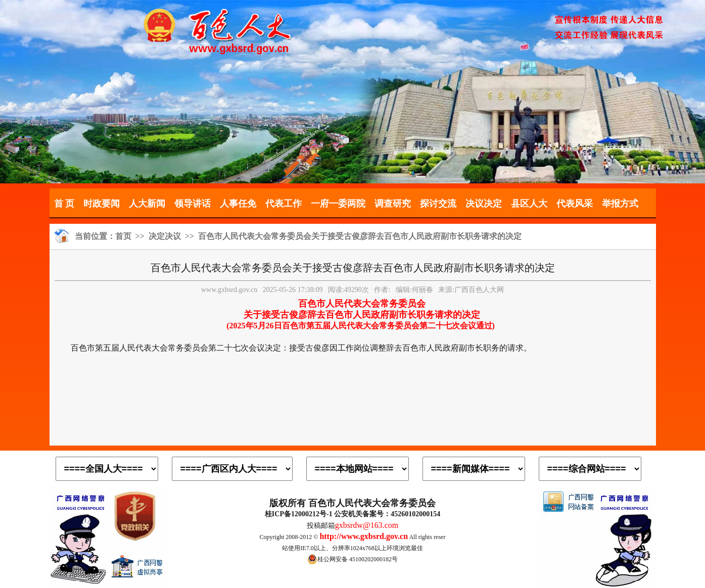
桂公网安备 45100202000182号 (352, 559)
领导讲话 (193, 204)
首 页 (64, 204)
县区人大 (529, 204)
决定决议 (165, 236)
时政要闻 (102, 204)
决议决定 (484, 204)
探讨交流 (438, 204)
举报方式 (620, 204)
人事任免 (238, 204)
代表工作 (284, 204)
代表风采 (575, 204)
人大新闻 (147, 204)
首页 (123, 236)
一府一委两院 (338, 204)
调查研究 (393, 204)
